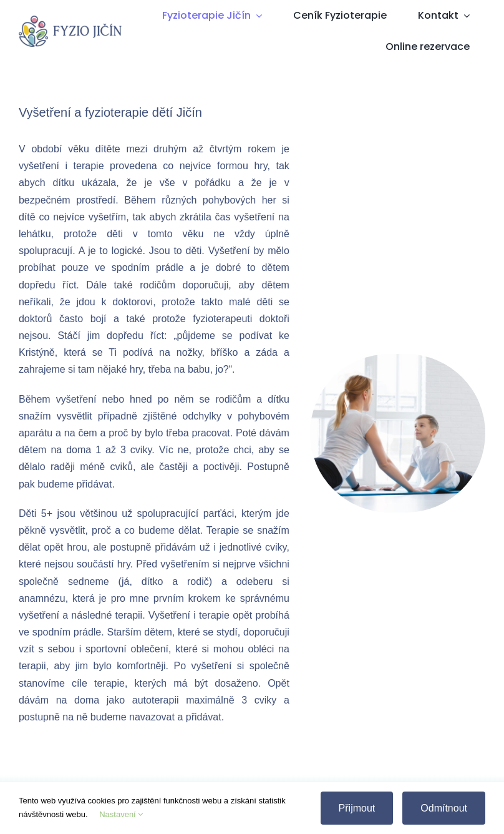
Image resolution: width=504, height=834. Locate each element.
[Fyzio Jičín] (70, 20)
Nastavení (121, 814)
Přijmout (357, 808)
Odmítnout (444, 808)
